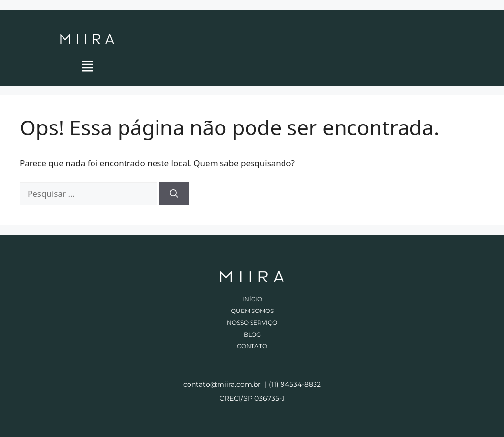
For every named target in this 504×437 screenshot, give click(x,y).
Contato (252, 346)
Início (252, 299)
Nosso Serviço (252, 323)
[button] (87, 66)
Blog (252, 334)
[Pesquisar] (174, 194)
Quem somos (252, 311)
